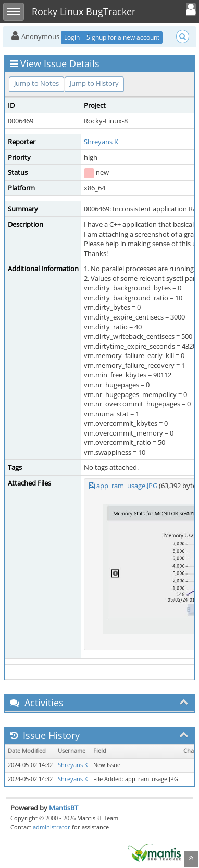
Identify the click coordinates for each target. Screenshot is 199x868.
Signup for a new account (123, 37)
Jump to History (94, 83)
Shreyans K (101, 142)
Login (72, 37)
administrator (52, 827)
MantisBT (64, 808)
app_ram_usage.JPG (127, 486)
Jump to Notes (36, 83)
